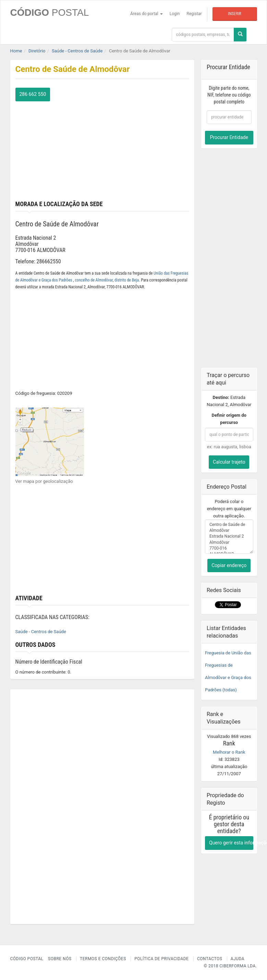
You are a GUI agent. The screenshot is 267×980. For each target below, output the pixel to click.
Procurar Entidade (229, 137)
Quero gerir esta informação (231, 843)
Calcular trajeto (229, 462)
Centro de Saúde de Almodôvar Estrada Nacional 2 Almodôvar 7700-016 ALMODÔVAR (229, 537)
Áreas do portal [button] (147, 14)
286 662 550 (33, 94)
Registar (194, 14)
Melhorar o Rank (229, 752)
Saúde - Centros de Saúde (41, 632)
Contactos (210, 959)
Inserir (234, 14)
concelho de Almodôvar (94, 280)
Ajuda (238, 959)
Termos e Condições (103, 959)
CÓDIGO (50, 12)
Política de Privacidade (161, 959)
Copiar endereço (229, 565)
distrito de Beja (127, 280)
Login (175, 14)
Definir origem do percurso (229, 419)
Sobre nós (60, 959)
